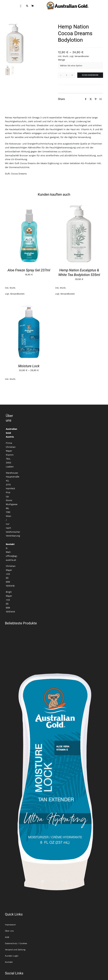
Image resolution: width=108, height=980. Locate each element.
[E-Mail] (101, 99)
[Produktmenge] (67, 75)
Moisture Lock (29, 366)
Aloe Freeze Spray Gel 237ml (29, 270)
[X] (91, 99)
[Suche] (27, 6)
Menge (62, 60)
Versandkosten (82, 56)
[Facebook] (86, 99)
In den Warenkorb (90, 75)
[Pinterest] (96, 99)
